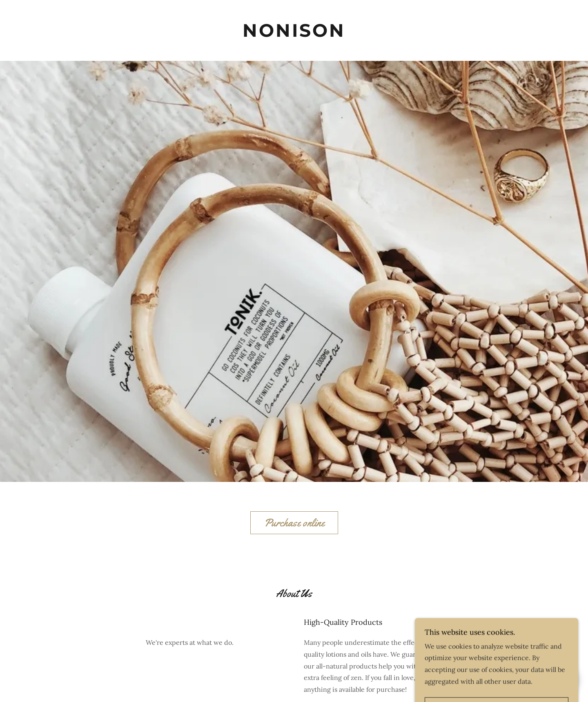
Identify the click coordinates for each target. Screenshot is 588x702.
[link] (294, 30)
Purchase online (294, 523)
